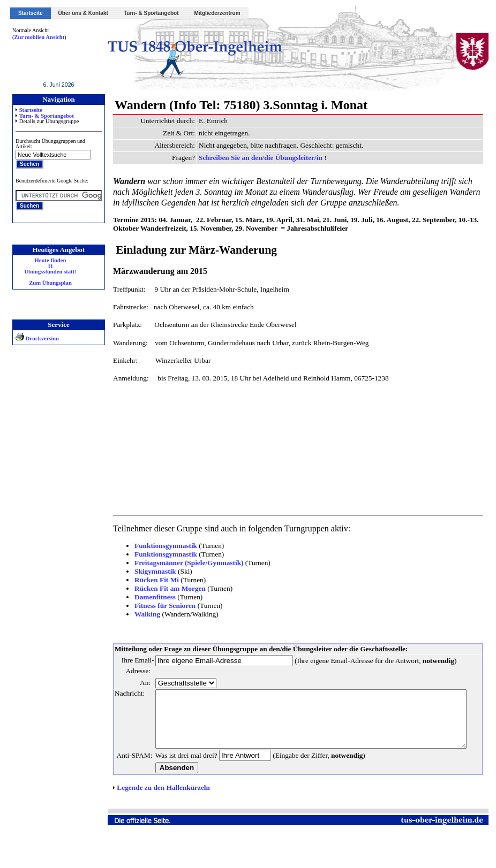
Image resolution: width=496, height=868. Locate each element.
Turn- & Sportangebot (151, 13)
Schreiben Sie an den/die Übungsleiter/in (254, 158)
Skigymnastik (148, 571)
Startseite (31, 13)
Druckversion (31, 338)
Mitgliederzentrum (217, 13)
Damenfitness (148, 597)
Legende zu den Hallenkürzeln (156, 820)
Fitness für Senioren (158, 606)
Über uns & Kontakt (83, 13)
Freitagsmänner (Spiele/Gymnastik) (182, 563)
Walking (140, 614)
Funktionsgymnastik (159, 546)
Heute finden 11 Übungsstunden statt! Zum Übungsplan (44, 272)
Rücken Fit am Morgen (163, 588)
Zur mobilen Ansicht (33, 37)
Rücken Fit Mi (150, 580)
